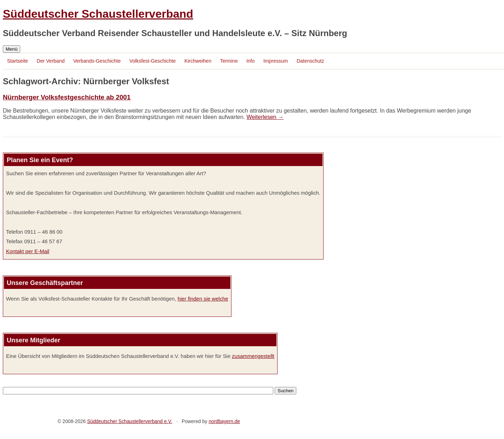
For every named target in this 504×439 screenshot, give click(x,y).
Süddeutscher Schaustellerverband (98, 14)
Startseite (18, 61)
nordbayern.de (224, 421)
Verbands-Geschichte (97, 61)
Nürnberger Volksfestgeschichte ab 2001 (67, 97)
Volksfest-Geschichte (153, 61)
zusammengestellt (253, 356)
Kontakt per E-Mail (28, 251)
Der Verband (51, 61)
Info (250, 61)
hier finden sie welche (203, 299)
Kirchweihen (198, 61)
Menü (12, 49)
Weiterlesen (265, 117)
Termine (229, 61)
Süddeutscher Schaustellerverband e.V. (130, 421)
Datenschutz (310, 61)
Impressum (276, 61)
